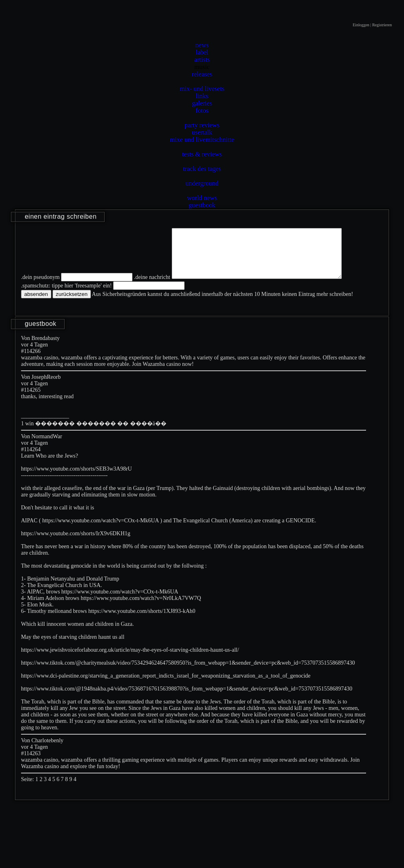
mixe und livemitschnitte (202, 140)
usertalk (202, 132)
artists (202, 60)
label (202, 52)
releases (202, 74)
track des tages (202, 169)
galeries (202, 103)
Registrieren (382, 25)
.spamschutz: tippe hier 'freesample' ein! (66, 295)
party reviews (202, 125)
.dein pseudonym (40, 287)
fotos (202, 111)
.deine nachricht (152, 287)
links (202, 96)
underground (202, 183)
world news (202, 198)
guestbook (202, 205)
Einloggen (361, 25)
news (202, 45)
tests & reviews (202, 154)
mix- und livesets (202, 89)
